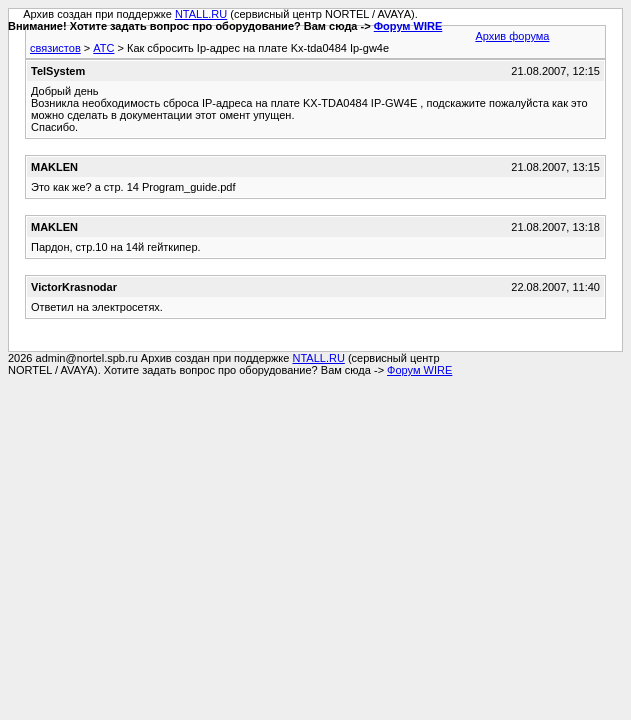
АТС (103, 48)
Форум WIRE (408, 26)
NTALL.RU (201, 14)
